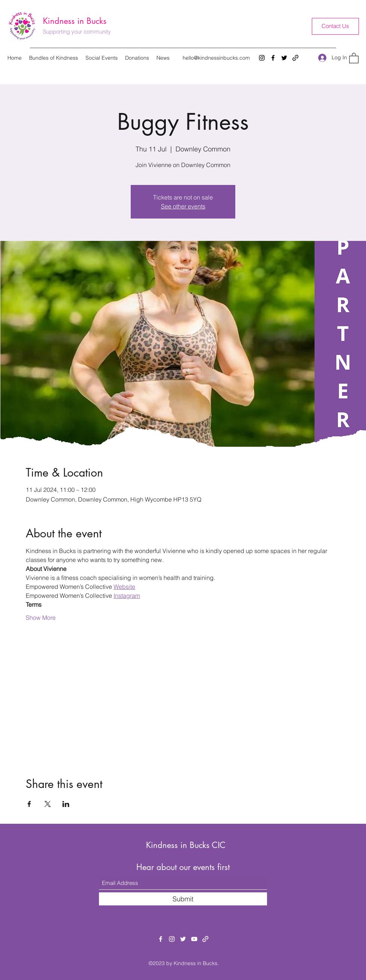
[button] (354, 58)
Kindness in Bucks (75, 21)
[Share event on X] (48, 804)
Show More (41, 618)
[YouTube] (194, 939)
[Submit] (183, 899)
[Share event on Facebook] (29, 804)
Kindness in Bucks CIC (186, 845)
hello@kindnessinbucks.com (216, 58)
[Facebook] (273, 58)
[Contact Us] (335, 26)
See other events (183, 206)
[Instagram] (262, 58)
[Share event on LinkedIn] (66, 804)
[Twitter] (284, 58)
